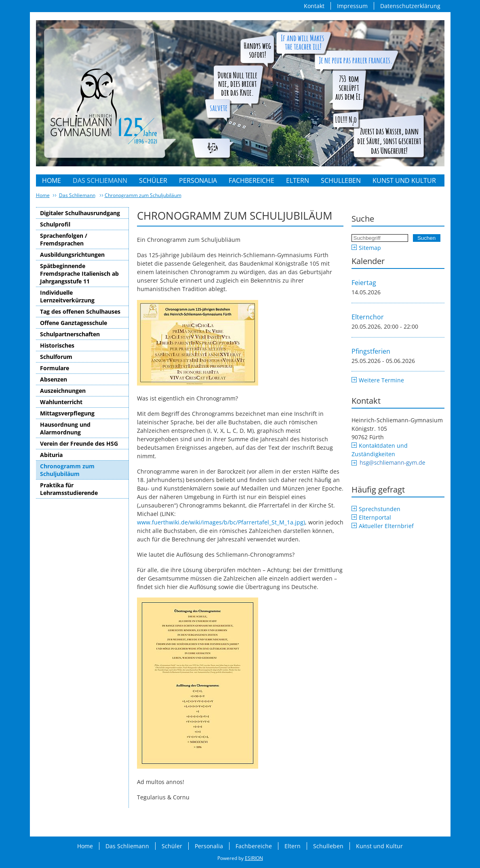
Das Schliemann (100, 180)
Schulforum (56, 357)
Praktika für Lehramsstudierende (69, 489)
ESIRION (254, 858)
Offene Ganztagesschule (74, 323)
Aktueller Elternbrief (386, 526)
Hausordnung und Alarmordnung (65, 428)
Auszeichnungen (63, 391)
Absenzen (54, 379)
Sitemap (370, 248)
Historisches (57, 345)
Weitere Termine (381, 380)
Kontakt (314, 6)
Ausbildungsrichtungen (72, 255)
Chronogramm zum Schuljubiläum (143, 195)
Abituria (51, 455)
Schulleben (341, 180)
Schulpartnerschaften (70, 334)
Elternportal (375, 517)
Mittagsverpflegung (67, 413)
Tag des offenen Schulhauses (80, 311)
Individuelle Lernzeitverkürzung (67, 296)
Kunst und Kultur (404, 180)
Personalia (198, 180)
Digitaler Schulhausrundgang (80, 213)
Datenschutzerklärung (410, 6)
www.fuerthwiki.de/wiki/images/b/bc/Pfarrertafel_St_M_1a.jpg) (221, 522)
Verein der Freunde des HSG (79, 443)
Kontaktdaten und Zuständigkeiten (380, 450)
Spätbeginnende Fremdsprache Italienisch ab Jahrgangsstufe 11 (79, 274)
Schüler (153, 180)
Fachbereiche (252, 180)
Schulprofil (55, 224)
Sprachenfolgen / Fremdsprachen (64, 239)
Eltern (298, 180)
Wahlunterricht (61, 402)
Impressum (352, 6)
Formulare (55, 368)
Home (52, 180)
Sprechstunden (380, 509)
